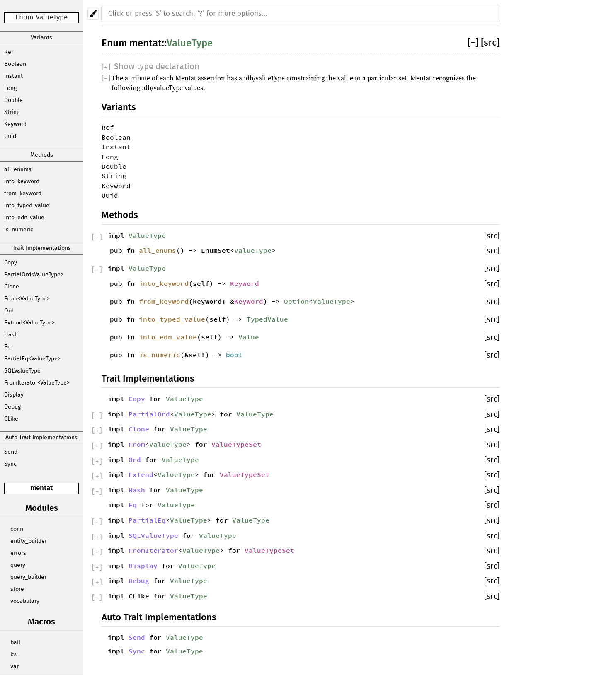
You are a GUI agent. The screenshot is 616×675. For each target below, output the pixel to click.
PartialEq (147, 520)
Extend (141, 474)
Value (249, 337)
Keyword (15, 124)
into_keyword (22, 181)
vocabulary (25, 601)
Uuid (10, 136)
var (15, 667)
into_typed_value (27, 206)
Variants (41, 38)
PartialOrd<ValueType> (34, 275)
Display (14, 395)
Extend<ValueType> (29, 323)
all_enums (18, 169)
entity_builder (29, 541)
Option (296, 301)
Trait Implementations (42, 248)
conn (17, 529)
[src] (490, 43)
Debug (12, 407)
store (17, 589)
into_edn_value (24, 218)
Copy (11, 263)
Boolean (15, 64)
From (137, 444)
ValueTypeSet (236, 444)
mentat (41, 488)
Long (10, 88)
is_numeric (19, 230)
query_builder (28, 577)
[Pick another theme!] (93, 14)
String (12, 112)
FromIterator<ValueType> (37, 383)
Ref (9, 52)
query (18, 565)
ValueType (190, 43)
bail (15, 643)
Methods (42, 155)
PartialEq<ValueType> (32, 359)
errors (18, 553)
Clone (12, 287)
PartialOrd (149, 414)
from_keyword (23, 194)
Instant (13, 76)
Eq (7, 347)
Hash (11, 335)
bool (234, 355)
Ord (9, 311)
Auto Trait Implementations (41, 438)
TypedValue (267, 319)
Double (13, 100)
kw (14, 655)
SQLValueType (22, 371)
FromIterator (153, 550)
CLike (11, 419)
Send (11, 452)
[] (474, 43)
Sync (10, 464)
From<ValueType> (27, 299)
